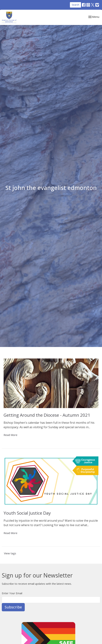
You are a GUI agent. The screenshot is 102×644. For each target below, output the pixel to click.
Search (75, 5)
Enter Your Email (12, 593)
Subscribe (13, 607)
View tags (10, 553)
